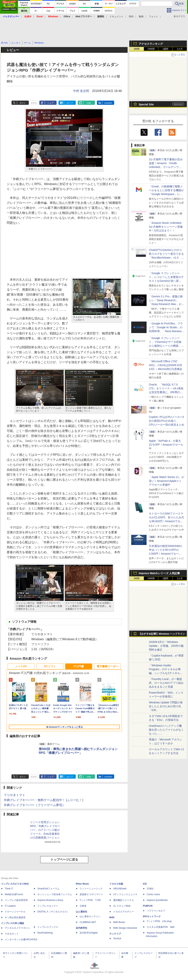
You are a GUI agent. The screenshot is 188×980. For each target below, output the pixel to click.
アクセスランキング (151, 44)
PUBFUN (148, 906)
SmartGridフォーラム (48, 889)
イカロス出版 (116, 884)
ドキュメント (116, 17)
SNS (131, 17)
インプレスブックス (48, 927)
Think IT (9, 889)
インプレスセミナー (48, 906)
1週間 (165, 49)
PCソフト (50, 666)
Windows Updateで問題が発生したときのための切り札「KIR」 (166, 706)
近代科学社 (82, 928)
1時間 (137, 49)
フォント (153, 17)
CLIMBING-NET (88, 922)
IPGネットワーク (152, 916)
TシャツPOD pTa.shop (159, 921)
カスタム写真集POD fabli (161, 927)
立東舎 (83, 906)
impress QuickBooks (157, 900)
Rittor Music (82, 884)
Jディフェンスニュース (125, 894)
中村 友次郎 (81, 91)
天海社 (150, 889)
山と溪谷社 (82, 912)
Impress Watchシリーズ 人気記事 (159, 573)
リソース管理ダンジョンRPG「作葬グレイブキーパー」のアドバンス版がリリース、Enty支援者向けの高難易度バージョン (45, 830)
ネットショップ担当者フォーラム (55, 894)
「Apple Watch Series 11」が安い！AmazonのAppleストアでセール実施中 (167, 481)
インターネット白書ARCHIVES (21, 939)
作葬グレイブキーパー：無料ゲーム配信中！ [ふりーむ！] (43, 800)
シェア (51, 103)
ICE (145, 884)
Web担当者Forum (14, 894)
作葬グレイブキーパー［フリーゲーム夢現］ (35, 805)
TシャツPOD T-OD (90, 900)
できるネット (12, 934)
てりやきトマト (15, 795)
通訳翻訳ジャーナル (124, 900)
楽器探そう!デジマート (91, 894)
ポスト (23, 103)
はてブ (70, 103)
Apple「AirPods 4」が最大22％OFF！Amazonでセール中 (166, 445)
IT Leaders (10, 906)
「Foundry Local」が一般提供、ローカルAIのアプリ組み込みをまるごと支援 (166, 683)
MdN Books (119, 922)
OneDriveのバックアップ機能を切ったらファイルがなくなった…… (166, 730)
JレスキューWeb (122, 906)
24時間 (151, 49)
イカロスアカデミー (124, 912)
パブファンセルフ (156, 911)
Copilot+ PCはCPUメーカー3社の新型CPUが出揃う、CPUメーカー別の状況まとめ (167, 421)
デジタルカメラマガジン (17, 928)
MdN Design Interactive (125, 928)
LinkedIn (108, 103)
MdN (112, 917)
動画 (141, 17)
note (89, 103)
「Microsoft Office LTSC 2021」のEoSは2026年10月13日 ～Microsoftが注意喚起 (166, 365)
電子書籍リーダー (107, 666)
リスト (34, 103)
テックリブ (115, 934)
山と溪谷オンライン (90, 916)
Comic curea (153, 894)
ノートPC (21, 666)
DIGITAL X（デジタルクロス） (53, 912)
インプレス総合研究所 (16, 900)
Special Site (146, 104)
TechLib (117, 939)
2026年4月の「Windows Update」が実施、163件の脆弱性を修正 (166, 646)
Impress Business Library (50, 900)
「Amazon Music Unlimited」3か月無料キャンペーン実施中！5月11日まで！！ (166, 227)
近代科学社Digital (89, 933)
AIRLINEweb (120, 889)
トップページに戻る (64, 860)
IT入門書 (79, 666)
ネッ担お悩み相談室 (15, 917)
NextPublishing (45, 933)
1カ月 (180, 49)
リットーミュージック (91, 889)
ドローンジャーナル (15, 912)
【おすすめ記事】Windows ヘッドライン (162, 634)
